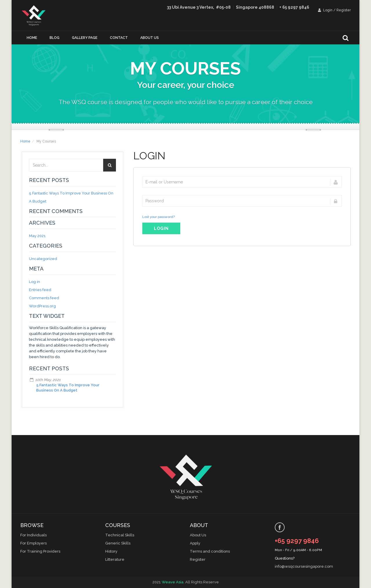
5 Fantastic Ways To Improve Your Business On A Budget (68, 388)
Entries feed (40, 290)
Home (32, 38)
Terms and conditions (210, 551)
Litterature (115, 559)
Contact (119, 38)
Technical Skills (120, 535)
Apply (195, 543)
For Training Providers (40, 551)
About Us (198, 535)
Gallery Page (85, 38)
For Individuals (33, 535)
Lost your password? (159, 217)
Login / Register (334, 10)
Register (198, 559)
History (111, 551)
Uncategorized (43, 259)
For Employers (33, 543)
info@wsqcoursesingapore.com (304, 566)
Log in (34, 282)
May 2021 (37, 236)
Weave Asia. (173, 582)
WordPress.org (42, 306)
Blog (54, 38)
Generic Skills (118, 543)
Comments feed (44, 298)
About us (150, 38)
